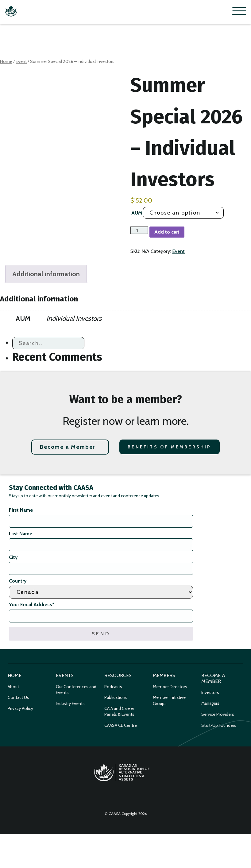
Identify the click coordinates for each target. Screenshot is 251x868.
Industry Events (70, 703)
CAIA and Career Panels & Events (119, 711)
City (13, 557)
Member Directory (170, 687)
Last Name (21, 534)
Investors (210, 692)
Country (18, 581)
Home (6, 61)
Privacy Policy (20, 708)
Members (164, 675)
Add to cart (167, 232)
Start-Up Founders (219, 725)
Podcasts (113, 687)
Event (21, 61)
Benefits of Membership (169, 447)
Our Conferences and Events (76, 690)
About (13, 687)
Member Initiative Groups (169, 700)
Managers (210, 703)
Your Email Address (32, 604)
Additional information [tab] (46, 274)
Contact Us (18, 697)
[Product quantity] (139, 230)
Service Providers (218, 714)
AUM (137, 213)
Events (65, 675)
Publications (116, 697)
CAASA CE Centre (121, 725)
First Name (21, 510)
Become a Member (68, 447)
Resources (118, 675)
